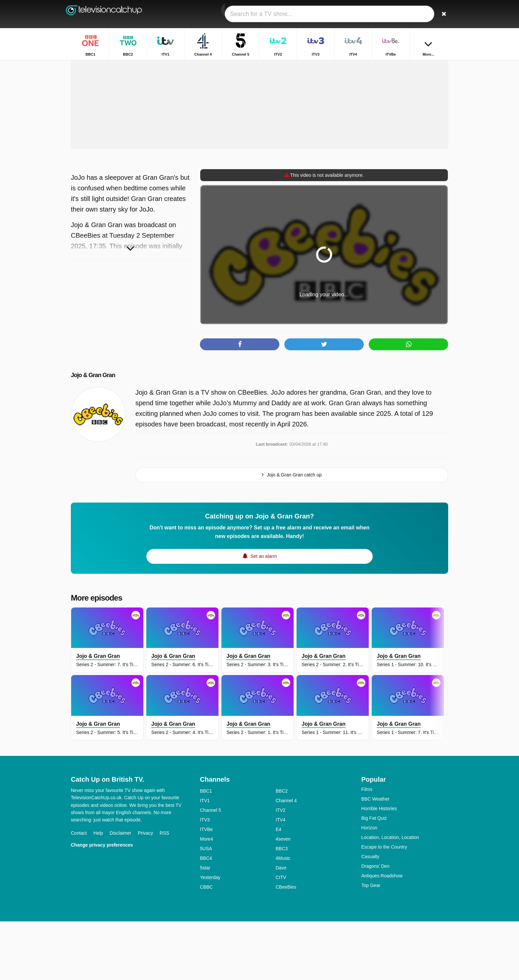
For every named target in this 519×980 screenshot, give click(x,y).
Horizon (369, 886)
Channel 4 (286, 859)
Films (367, 848)
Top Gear (371, 944)
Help (98, 892)
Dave (281, 926)
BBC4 (206, 917)
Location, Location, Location (390, 896)
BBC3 (282, 907)
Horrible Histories (379, 867)
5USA (206, 907)
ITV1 (205, 859)
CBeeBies (286, 946)
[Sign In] (419, 14)
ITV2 (281, 869)
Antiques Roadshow (382, 934)
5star (205, 926)
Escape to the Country (384, 906)
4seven (283, 898)
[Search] (441, 14)
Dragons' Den (376, 925)
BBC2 (282, 850)
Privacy (145, 892)
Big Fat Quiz (374, 877)
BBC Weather (376, 857)
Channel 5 (211, 869)
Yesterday (210, 936)
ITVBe (206, 888)
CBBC (206, 946)
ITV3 (205, 878)
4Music (283, 917)
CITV (281, 936)
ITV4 (281, 878)
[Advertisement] (259, 155)
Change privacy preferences (102, 904)
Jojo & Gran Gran (101, 433)
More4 (207, 898)
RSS (164, 892)
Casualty (370, 915)
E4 (279, 888)
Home (312, 65)
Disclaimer (120, 892)
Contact (79, 892)
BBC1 (206, 850)
